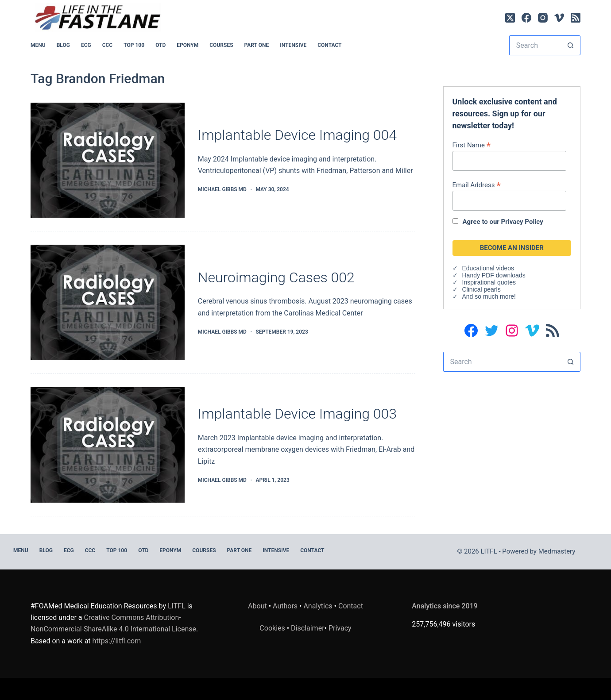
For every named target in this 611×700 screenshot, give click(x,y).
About (257, 606)
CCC (108, 45)
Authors (285, 606)
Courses (221, 45)
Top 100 (134, 45)
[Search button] (570, 45)
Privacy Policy (522, 222)
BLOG (63, 45)
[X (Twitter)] (510, 18)
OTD (160, 45)
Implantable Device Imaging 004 (297, 135)
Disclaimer (307, 628)
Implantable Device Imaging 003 (297, 414)
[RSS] (576, 18)
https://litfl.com (117, 641)
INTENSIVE (293, 45)
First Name (472, 145)
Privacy (340, 628)
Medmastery (557, 551)
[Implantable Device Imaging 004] (108, 160)
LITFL (177, 606)
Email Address (477, 185)
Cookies (273, 628)
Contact (329, 45)
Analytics (318, 606)
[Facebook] (526, 18)
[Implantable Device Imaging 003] (108, 445)
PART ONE (257, 45)
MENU (38, 45)
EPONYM (188, 45)
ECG (86, 45)
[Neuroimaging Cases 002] (108, 302)
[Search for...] (535, 45)
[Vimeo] (559, 18)
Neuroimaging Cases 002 (276, 277)
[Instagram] (543, 18)
